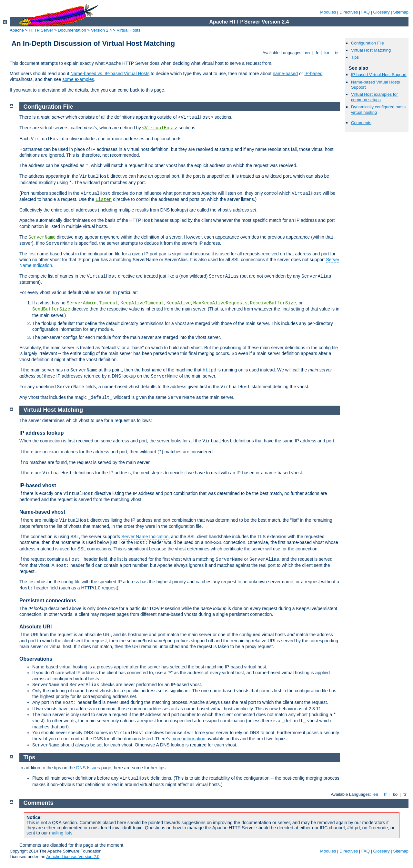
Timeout (109, 303)
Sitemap (401, 12)
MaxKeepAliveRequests (220, 303)
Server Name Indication (145, 537)
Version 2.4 (101, 30)
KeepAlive (179, 303)
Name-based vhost (42, 512)
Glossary (381, 12)
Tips (355, 57)
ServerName (42, 237)
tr (337, 53)
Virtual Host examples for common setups (374, 97)
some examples (78, 79)
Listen (104, 200)
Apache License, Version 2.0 (73, 857)
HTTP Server (41, 30)
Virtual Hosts (129, 30)
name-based (285, 74)
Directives (349, 12)
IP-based (313, 74)
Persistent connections (48, 601)
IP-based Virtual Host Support (379, 75)
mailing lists (61, 833)
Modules (328, 12)
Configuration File (368, 43)
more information (188, 739)
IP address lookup (42, 433)
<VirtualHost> (160, 128)
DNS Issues (88, 768)
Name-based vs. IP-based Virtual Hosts (110, 74)
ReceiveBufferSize (273, 303)
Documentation (72, 30)
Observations (36, 659)
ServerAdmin (82, 303)
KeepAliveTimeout (142, 303)
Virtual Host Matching (371, 50)
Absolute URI (35, 627)
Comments (361, 123)
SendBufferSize (51, 309)
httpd (209, 370)
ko (327, 53)
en (307, 53)
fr (317, 53)
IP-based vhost (38, 485)
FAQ (366, 12)
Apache (17, 30)
